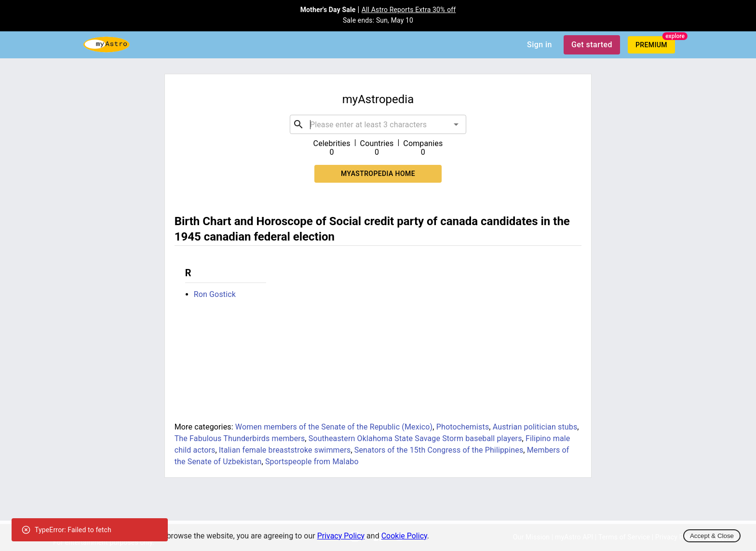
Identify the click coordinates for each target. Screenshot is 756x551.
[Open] (456, 124)
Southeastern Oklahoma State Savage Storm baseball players (415, 438)
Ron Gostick (215, 294)
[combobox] (378, 124)
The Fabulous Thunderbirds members (240, 438)
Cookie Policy (404, 536)
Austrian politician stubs (535, 427)
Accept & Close (712, 536)
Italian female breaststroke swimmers (285, 450)
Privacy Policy (341, 536)
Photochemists (463, 427)
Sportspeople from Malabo (312, 462)
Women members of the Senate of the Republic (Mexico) (334, 427)
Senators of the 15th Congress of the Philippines (439, 450)
